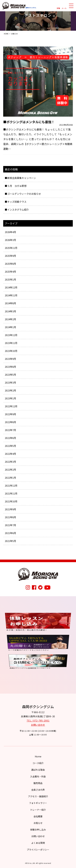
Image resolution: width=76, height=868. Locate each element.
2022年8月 (10, 422)
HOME (6, 34)
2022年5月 (10, 446)
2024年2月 (10, 319)
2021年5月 (10, 541)
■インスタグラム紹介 (17, 210)
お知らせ (38, 823)
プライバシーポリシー (38, 850)
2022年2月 (10, 470)
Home (38, 756)
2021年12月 (11, 486)
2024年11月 (11, 295)
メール (64, 8)
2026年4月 (10, 232)
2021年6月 (10, 533)
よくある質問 (38, 843)
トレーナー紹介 (38, 810)
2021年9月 (10, 509)
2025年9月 (10, 256)
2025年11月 (11, 248)
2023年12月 (11, 335)
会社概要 (38, 816)
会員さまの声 (38, 790)
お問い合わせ (38, 725)
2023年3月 (10, 382)
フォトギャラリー (38, 803)
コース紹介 (38, 763)
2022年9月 (10, 414)
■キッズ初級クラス (16, 202)
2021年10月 (11, 501)
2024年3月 (10, 311)
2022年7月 (10, 430)
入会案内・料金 (38, 776)
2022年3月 (10, 462)
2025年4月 (10, 272)
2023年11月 (11, 343)
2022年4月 (10, 454)
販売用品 (38, 783)
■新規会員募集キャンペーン (20, 178)
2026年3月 (10, 240)
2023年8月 (10, 367)
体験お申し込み (38, 830)
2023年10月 (11, 351)
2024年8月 (10, 303)
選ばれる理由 (38, 770)
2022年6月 (10, 438)
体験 (58, 8)
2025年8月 (10, 264)
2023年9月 (10, 359)
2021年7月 (10, 525)
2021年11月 (11, 493)
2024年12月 (11, 287)
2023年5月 (10, 375)
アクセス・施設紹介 (38, 796)
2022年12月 (11, 406)
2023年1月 (10, 398)
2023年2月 (10, 390)
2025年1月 (10, 279)
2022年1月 (10, 478)
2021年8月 (10, 517)
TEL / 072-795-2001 (38, 721)
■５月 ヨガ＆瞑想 (16, 186)
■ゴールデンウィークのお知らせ (23, 194)
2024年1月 (10, 327)
